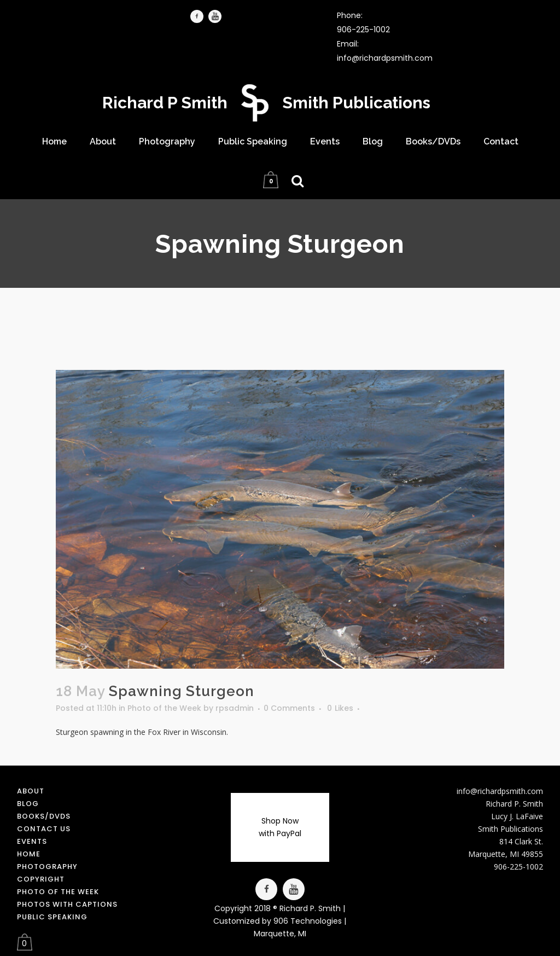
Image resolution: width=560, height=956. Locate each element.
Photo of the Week (164, 708)
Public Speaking (52, 917)
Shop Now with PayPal (280, 827)
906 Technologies (308, 921)
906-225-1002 (363, 30)
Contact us (44, 829)
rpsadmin (235, 708)
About (31, 791)
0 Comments (289, 708)
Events (32, 841)
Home (29, 854)
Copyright (41, 879)
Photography (47, 867)
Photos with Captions (67, 904)
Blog (28, 804)
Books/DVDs (44, 816)
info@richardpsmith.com (385, 58)
